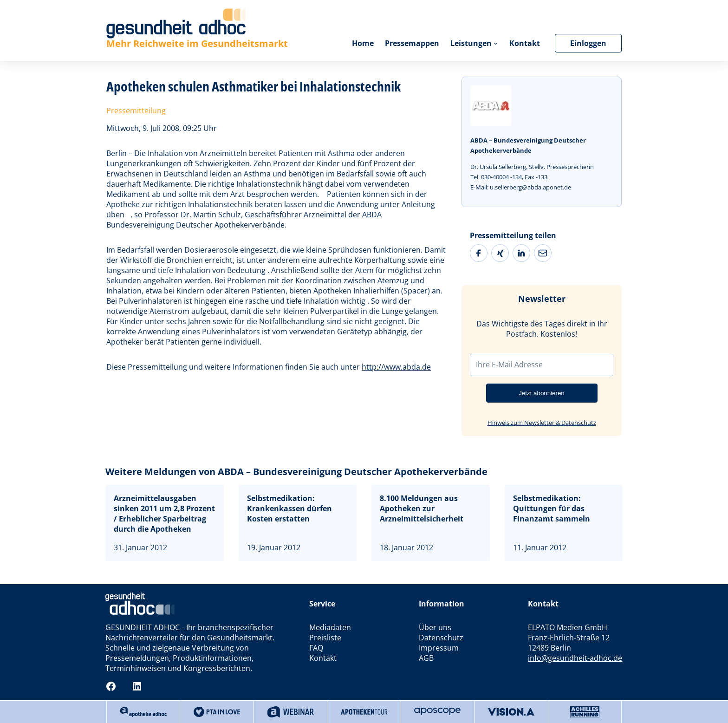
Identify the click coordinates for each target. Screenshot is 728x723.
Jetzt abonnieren (542, 393)
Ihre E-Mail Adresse (509, 365)
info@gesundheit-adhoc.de (575, 658)
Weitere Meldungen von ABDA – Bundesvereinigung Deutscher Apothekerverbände (296, 472)
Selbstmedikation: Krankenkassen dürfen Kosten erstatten (289, 508)
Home (363, 43)
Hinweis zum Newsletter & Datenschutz (542, 423)
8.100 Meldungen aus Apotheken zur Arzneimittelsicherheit (422, 508)
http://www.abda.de (396, 367)
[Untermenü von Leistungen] (496, 43)
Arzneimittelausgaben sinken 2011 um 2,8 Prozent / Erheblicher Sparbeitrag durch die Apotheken (164, 514)
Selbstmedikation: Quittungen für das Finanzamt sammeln (552, 508)
